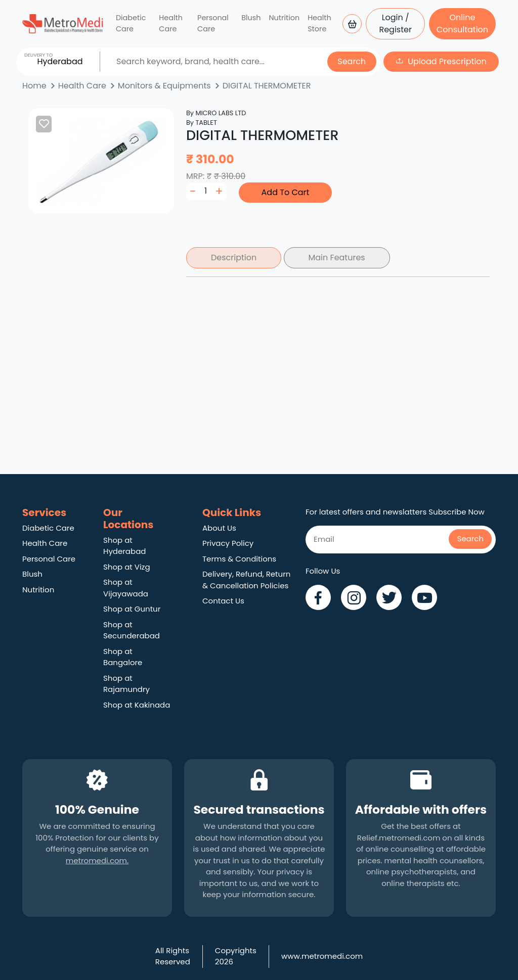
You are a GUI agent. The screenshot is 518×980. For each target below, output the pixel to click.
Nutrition (284, 18)
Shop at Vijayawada (126, 588)
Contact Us (223, 601)
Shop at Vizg (127, 567)
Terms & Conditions (239, 559)
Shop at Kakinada (137, 705)
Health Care (171, 23)
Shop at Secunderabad (132, 630)
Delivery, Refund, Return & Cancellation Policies (246, 580)
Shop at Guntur (132, 609)
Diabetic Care (131, 23)
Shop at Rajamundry (126, 684)
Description (234, 258)
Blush (251, 18)
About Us (219, 528)
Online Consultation (462, 24)
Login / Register (395, 24)
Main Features (337, 258)
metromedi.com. (97, 860)
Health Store (319, 23)
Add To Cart (286, 192)
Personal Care (213, 23)
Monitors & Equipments (164, 86)
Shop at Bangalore (123, 657)
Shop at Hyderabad (124, 546)
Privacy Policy (228, 543)
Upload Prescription (447, 61)
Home (34, 86)
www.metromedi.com (322, 956)
